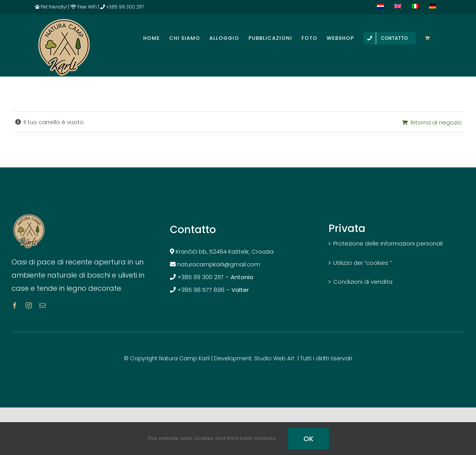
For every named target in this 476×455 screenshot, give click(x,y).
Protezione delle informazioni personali (388, 243)
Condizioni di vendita (363, 282)
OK (308, 439)
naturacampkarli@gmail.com (220, 264)
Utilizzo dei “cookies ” (362, 263)
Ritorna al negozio (436, 122)
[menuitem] (380, 7)
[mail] (43, 305)
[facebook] (15, 305)
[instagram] (29, 305)
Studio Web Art (274, 358)
